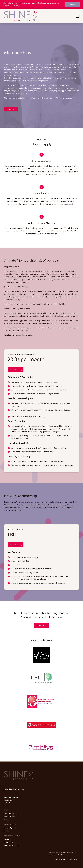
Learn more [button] (15, 6)
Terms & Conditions (11, 845)
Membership (9, 813)
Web (57, 859)
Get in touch (41, 626)
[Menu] (78, 17)
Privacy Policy (9, 842)
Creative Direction (73, 859)
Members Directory (11, 816)
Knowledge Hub (10, 828)
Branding (63, 859)
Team (6, 819)
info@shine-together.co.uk (14, 789)
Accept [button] (72, 5)
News (6, 831)
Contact (7, 839)
